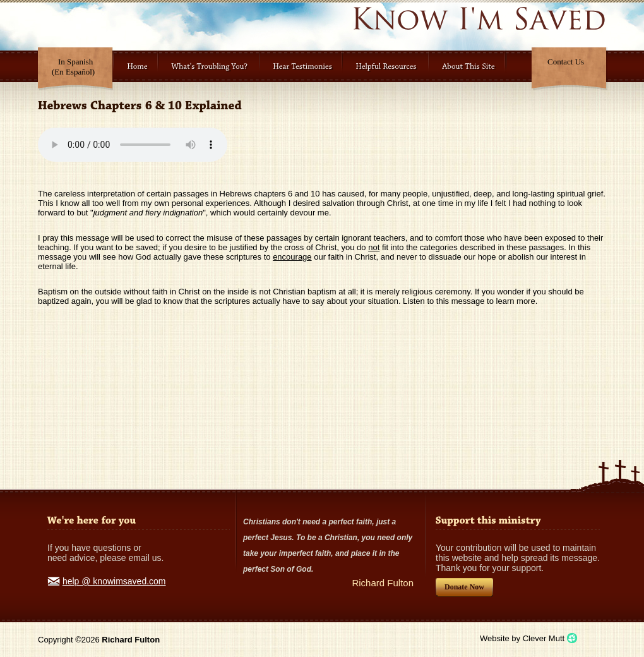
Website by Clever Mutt (522, 638)
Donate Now (464, 587)
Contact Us (566, 62)
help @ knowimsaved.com (114, 581)
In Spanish (73, 67)
